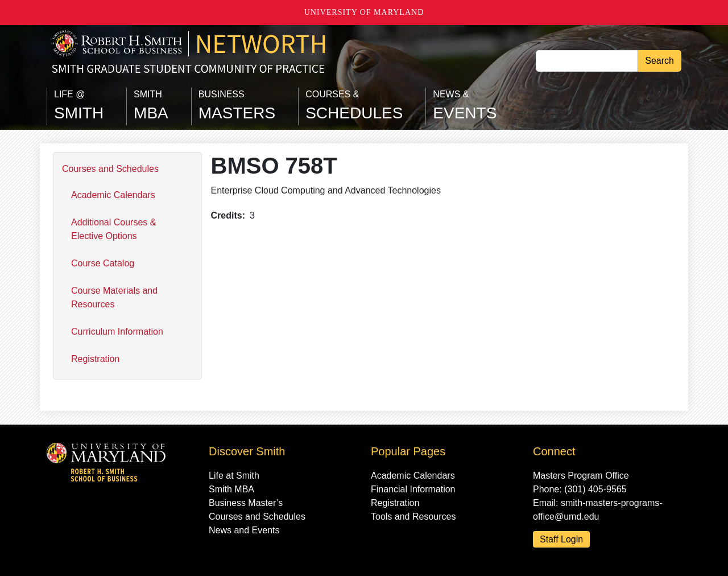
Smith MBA (231, 489)
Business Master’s (246, 503)
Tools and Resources (413, 517)
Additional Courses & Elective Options (113, 229)
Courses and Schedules (110, 169)
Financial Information (413, 489)
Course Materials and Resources (114, 297)
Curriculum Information (117, 332)
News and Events (244, 530)
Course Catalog (103, 263)
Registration (95, 359)
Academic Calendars (113, 195)
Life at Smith (234, 476)
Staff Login (561, 539)
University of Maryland (364, 12)
